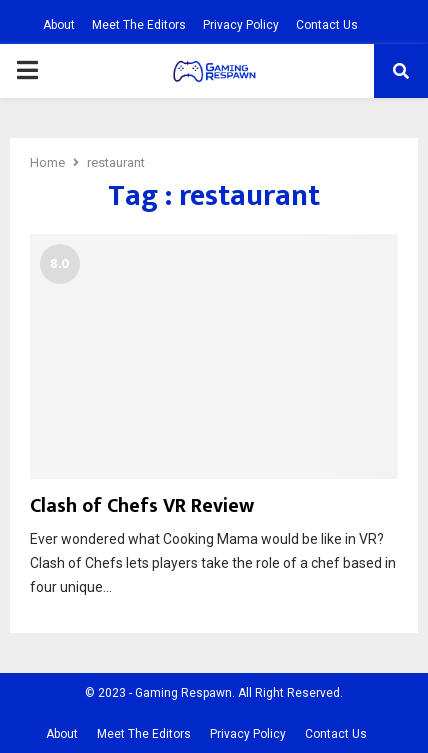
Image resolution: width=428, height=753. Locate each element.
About (59, 25)
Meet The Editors (139, 25)
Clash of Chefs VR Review (142, 506)
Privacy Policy (241, 25)
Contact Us (327, 25)
